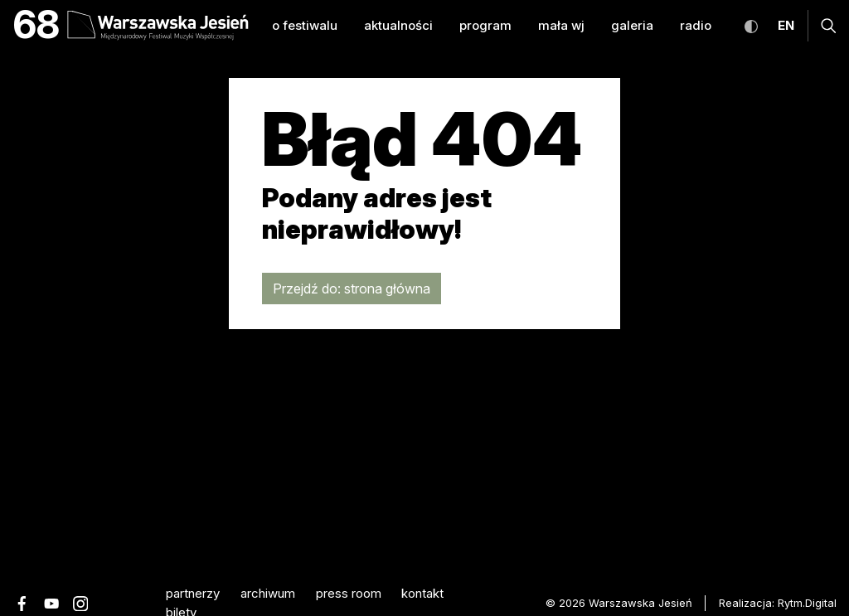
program (485, 25)
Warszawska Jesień (640, 603)
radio (696, 25)
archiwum (268, 593)
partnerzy (193, 593)
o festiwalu (305, 25)
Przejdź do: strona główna (352, 289)
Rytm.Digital (807, 603)
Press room (349, 593)
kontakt (422, 593)
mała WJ (561, 25)
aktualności (398, 25)
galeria (632, 25)
